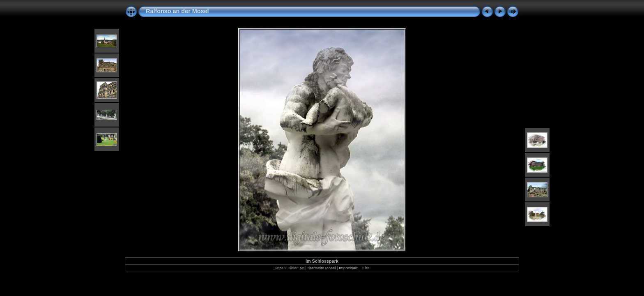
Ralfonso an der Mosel (177, 11)
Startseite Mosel (322, 268)
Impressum (348, 268)
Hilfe (366, 268)
